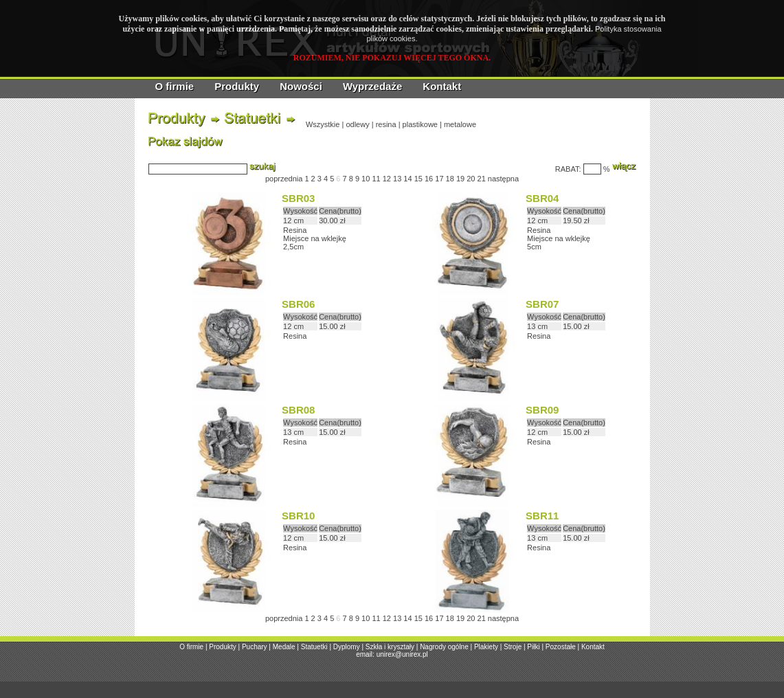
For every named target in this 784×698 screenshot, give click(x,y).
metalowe (460, 124)
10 (366, 179)
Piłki (533, 647)
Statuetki (314, 647)
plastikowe (420, 124)
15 (418, 179)
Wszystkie (323, 124)
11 (376, 179)
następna (503, 179)
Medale (284, 647)
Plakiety (486, 647)
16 (429, 179)
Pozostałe (561, 647)
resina (386, 124)
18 (450, 179)
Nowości (301, 86)
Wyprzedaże (372, 86)
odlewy (357, 124)
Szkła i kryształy (390, 647)
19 (460, 179)
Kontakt (442, 86)
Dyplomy (347, 647)
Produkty (237, 86)
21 (482, 179)
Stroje (513, 647)
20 (471, 179)
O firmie (175, 86)
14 (407, 179)
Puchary (255, 647)
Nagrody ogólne (444, 647)
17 (439, 179)
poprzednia (284, 179)
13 (397, 179)
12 (387, 179)
